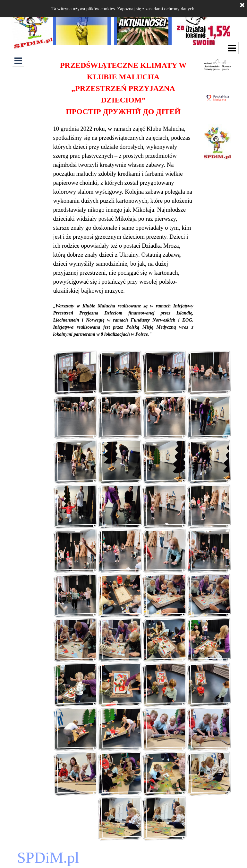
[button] (76, 373)
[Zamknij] (242, 5)
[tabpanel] (123, 199)
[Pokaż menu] (232, 48)
